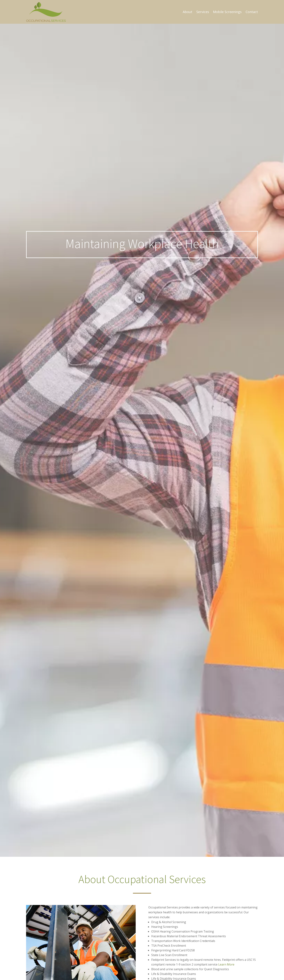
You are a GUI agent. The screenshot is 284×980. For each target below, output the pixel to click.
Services (203, 12)
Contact (252, 12)
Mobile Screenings (227, 12)
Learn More (226, 964)
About (188, 12)
